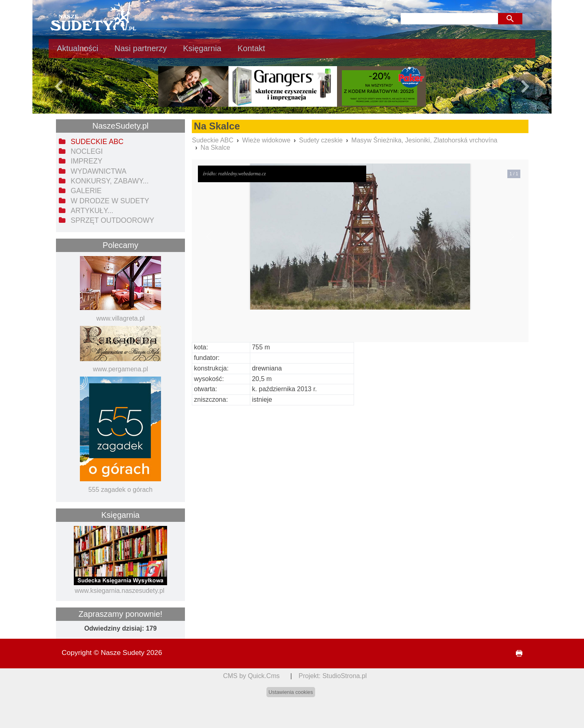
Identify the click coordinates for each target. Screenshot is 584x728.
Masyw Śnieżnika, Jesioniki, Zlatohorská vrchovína (424, 140)
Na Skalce (216, 148)
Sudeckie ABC (213, 140)
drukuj (516, 654)
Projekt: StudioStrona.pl (333, 676)
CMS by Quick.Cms (251, 676)
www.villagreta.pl (120, 318)
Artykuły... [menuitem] (92, 211)
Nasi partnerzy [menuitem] (141, 48)
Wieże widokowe (266, 140)
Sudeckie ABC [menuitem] (97, 142)
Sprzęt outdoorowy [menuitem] (112, 220)
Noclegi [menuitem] (87, 151)
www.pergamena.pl (120, 369)
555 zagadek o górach (120, 490)
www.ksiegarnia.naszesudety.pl (119, 591)
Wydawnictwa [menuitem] (98, 171)
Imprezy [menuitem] (86, 161)
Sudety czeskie (321, 140)
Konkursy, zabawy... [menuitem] (109, 181)
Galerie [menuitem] (86, 191)
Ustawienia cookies (291, 692)
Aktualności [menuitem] (77, 48)
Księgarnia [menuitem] (202, 48)
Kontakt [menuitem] (251, 48)
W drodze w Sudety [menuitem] (110, 201)
